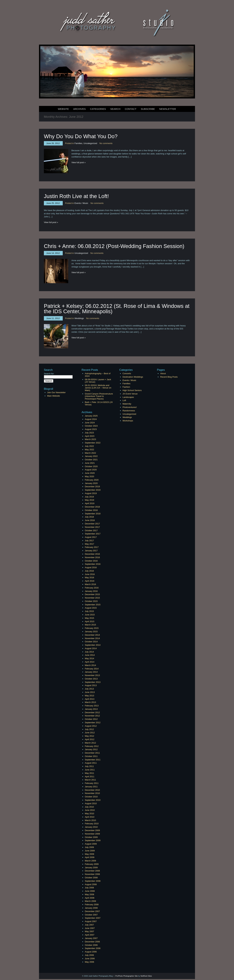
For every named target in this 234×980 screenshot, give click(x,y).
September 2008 (93, 881)
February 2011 (92, 783)
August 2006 (91, 952)
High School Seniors (132, 390)
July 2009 (89, 847)
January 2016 (91, 591)
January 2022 (91, 456)
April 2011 (90, 777)
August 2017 (91, 537)
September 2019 (93, 490)
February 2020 (92, 480)
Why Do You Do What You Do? (81, 136)
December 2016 (92, 554)
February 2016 (92, 588)
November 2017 (92, 527)
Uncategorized (90, 143)
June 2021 (90, 463)
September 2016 (93, 564)
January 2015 (91, 632)
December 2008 (92, 871)
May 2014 (89, 658)
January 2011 (91, 787)
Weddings (79, 318)
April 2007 (90, 935)
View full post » (79, 162)
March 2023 (90, 439)
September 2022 (93, 443)
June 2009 (90, 851)
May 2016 (89, 578)
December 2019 (92, 487)
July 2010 (89, 807)
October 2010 (91, 797)
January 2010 (91, 827)
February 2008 (92, 904)
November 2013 (92, 675)
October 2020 (91, 466)
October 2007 (91, 915)
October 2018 (91, 510)
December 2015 (92, 594)
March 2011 (90, 780)
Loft (124, 400)
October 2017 (91, 530)
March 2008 (90, 901)
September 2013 (93, 682)
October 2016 (91, 561)
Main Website (54, 396)
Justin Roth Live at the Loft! (76, 196)
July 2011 (89, 766)
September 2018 (93, 514)
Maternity (127, 404)
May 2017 (89, 544)
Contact (131, 109)
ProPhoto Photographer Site (127, 976)
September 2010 (93, 800)
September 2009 (93, 840)
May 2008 (89, 894)
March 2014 (90, 665)
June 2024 (90, 423)
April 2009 (90, 857)
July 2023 (89, 433)
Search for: (49, 374)
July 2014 (89, 652)
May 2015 (89, 618)
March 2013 (90, 702)
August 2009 (91, 844)
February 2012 (92, 746)
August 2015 (91, 608)
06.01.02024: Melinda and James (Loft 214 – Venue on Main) (98, 388)
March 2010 (90, 820)
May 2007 (89, 931)
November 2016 (92, 557)
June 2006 (90, 959)
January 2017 (91, 551)
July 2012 (89, 729)
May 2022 (89, 450)
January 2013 (91, 709)
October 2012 (91, 719)
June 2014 (90, 655)
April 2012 (90, 739)
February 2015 (92, 628)
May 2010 (89, 814)
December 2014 (92, 635)
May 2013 (89, 696)
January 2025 (91, 416)
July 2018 (89, 517)
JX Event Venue (130, 394)
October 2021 (91, 460)
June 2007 (90, 928)
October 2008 (91, 878)
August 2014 (91, 648)
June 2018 (90, 520)
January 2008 (91, 908)
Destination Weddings (133, 377)
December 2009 (92, 830)
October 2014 (91, 642)
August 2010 (91, 803)
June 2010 (90, 810)
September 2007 (93, 918)
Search (115, 109)
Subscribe (148, 109)
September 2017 (93, 534)
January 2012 (91, 749)
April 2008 (90, 898)
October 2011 (91, 756)
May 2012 (89, 736)
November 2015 (92, 598)
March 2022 (90, 453)
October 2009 (91, 837)
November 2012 (92, 716)
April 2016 (90, 581)
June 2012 (90, 733)
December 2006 (92, 942)
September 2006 (93, 948)
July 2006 (89, 955)
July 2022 (89, 446)
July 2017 (89, 541)
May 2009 (89, 854)
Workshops (128, 421)
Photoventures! (130, 407)
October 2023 (91, 426)
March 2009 (90, 861)
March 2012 (90, 743)
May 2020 (89, 476)
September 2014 (93, 645)
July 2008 (89, 888)
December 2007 (92, 911)
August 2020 (91, 470)
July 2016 (89, 571)
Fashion (126, 387)
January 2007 (91, 938)
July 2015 (89, 611)
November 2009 (92, 834)
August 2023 (91, 429)
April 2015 (90, 621)
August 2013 (91, 685)
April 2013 (90, 699)
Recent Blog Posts (169, 377)
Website (63, 109)
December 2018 (92, 507)
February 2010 (92, 824)
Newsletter (168, 109)
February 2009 (92, 864)
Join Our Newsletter (56, 392)
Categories (98, 109)
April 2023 (90, 436)
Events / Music (81, 203)
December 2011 (92, 753)
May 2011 (89, 773)
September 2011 (93, 760)
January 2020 (91, 483)
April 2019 (90, 503)
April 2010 (90, 817)
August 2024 (91, 419)
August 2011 (91, 763)
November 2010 (92, 793)
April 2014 (90, 662)
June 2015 (90, 615)
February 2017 (92, 547)
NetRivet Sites (146, 976)
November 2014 (92, 638)
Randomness (129, 411)
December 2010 (92, 790)
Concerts (127, 373)
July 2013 (89, 689)
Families (78, 143)
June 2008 (90, 891)
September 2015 (93, 605)
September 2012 (93, 723)
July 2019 (89, 497)
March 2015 (90, 625)
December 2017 (92, 524)
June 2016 (90, 574)
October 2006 (91, 945)
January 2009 (91, 868)
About (163, 373)
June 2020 (90, 473)
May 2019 (89, 500)
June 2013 (90, 692)
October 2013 (91, 679)
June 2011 (90, 770)
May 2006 (89, 962)
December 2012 (92, 712)
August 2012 (91, 726)
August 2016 (91, 567)
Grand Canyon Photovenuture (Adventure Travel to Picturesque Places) (99, 396)
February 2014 (92, 669)
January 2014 (91, 672)
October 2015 (91, 601)
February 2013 (92, 706)
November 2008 (92, 874)
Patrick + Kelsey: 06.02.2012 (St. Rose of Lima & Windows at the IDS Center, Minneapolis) (117, 309)
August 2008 (91, 884)
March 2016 (90, 584)
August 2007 (91, 921)
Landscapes (128, 397)
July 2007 (89, 925)
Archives (80, 109)
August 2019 (91, 493)
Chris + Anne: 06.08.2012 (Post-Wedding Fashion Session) (114, 246)
